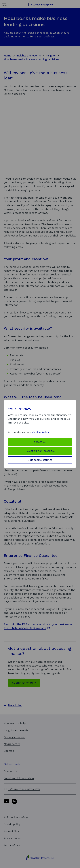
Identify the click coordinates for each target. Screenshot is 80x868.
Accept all (40, 442)
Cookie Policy (41, 433)
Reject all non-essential (40, 451)
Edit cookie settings (40, 460)
